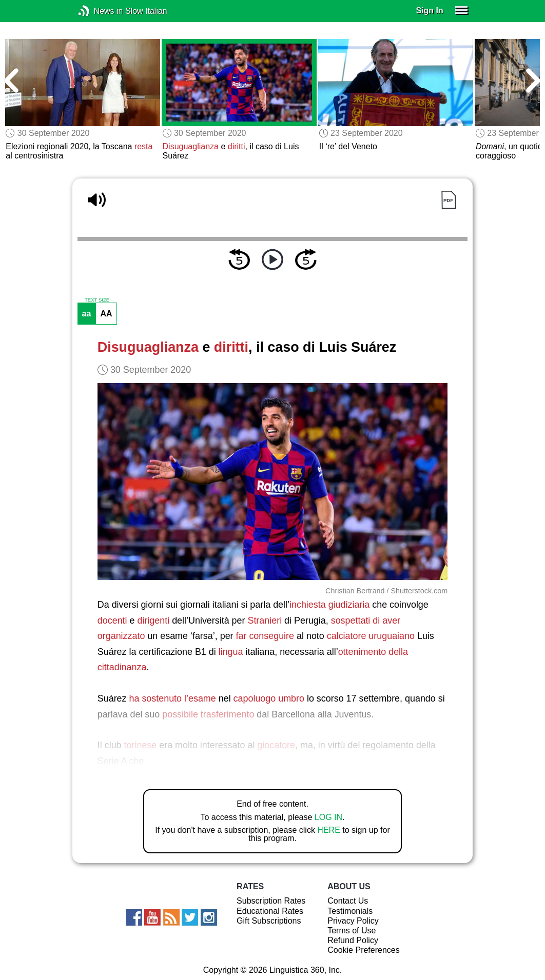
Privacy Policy (353, 921)
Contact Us (348, 901)
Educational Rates (270, 911)
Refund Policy (353, 940)
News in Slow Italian (99, 11)
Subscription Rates (271, 901)
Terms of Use (352, 931)
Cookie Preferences (364, 950)
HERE (328, 830)
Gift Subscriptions (269, 921)
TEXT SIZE (97, 300)
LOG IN (328, 817)
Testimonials (350, 911)
